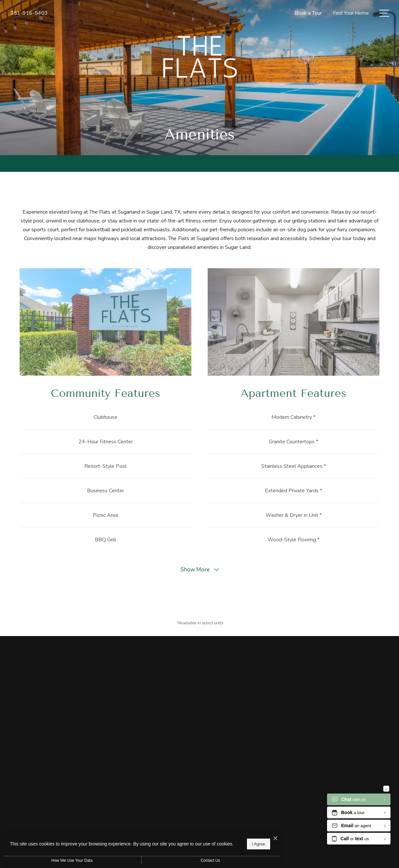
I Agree (211, 842)
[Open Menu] (384, 13)
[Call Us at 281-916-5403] (29, 13)
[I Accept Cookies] (228, 835)
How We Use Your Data (60, 860)
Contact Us (174, 860)
